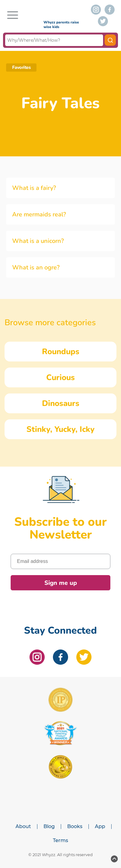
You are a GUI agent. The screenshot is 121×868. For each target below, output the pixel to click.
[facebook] (110, 10)
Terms (60, 841)
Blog (49, 827)
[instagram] (96, 10)
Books (75, 827)
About (23, 827)
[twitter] (103, 21)
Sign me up (61, 583)
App (100, 827)
